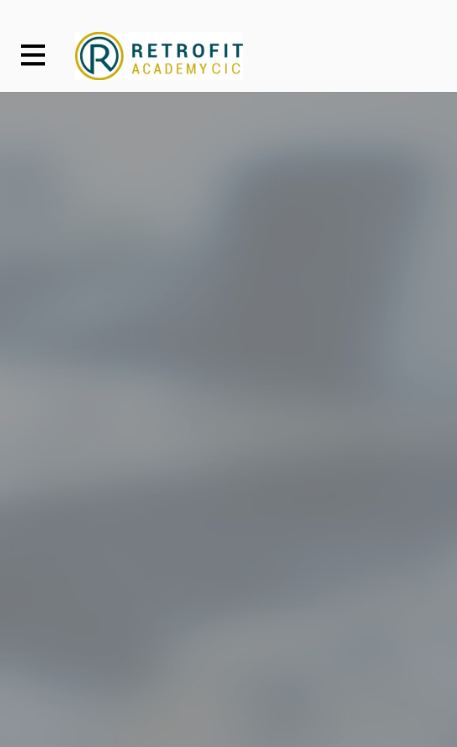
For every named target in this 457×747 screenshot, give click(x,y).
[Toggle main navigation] (32, 56)
